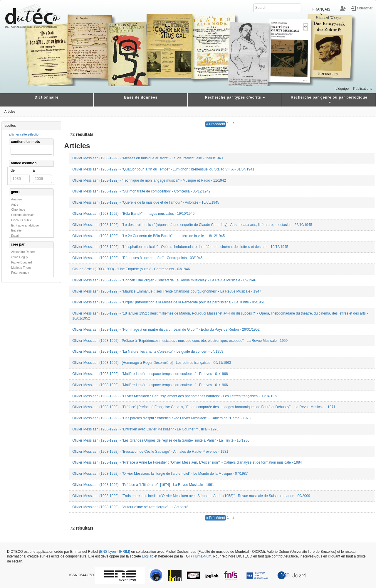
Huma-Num (202, 556)
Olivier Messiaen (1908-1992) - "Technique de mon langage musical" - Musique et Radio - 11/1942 (149, 180)
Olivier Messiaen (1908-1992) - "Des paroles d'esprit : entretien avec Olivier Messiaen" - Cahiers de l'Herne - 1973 (161, 418)
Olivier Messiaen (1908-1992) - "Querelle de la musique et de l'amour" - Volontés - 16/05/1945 (146, 202)
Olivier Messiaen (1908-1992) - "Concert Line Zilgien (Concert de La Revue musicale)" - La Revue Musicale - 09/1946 (164, 280)
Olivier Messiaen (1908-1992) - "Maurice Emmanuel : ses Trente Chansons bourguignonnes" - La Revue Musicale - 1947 (167, 291)
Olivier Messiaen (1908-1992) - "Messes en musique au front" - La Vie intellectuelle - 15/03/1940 (147, 158)
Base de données (141, 97)
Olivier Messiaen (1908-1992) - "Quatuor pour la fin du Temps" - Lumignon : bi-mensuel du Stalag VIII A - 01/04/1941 (163, 169)
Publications (363, 89)
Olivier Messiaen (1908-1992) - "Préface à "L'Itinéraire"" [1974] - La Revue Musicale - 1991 (143, 485)
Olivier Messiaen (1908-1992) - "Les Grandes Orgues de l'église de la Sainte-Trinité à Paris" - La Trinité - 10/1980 (161, 440)
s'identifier (365, 8)
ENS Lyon (108, 552)
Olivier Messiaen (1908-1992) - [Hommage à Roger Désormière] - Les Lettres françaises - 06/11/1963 (152, 363)
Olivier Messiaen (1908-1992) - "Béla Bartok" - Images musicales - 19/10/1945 (133, 214)
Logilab (148, 556)
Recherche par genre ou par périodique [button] (329, 99)
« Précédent (215, 124)
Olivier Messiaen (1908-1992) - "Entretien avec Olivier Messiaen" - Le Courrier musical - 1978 (145, 429)
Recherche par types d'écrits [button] (235, 97)
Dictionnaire (47, 97)
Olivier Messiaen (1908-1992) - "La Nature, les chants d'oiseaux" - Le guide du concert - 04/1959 (148, 352)
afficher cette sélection (25, 134)
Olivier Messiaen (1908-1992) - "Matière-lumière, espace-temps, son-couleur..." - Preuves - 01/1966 (150, 374)
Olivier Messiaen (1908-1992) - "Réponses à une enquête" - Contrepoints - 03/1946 (137, 258)
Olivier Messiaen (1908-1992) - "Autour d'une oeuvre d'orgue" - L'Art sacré (130, 507)
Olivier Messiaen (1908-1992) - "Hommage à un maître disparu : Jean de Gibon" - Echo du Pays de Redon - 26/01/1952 (166, 330)
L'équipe (342, 89)
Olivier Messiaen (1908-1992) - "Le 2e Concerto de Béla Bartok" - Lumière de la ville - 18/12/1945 (148, 236)
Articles (10, 111)
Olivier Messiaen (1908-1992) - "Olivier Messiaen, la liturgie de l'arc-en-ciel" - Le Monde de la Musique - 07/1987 (160, 474)
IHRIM (124, 552)
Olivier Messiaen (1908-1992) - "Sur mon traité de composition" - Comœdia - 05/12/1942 (141, 191)
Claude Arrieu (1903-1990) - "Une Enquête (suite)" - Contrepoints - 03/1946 (131, 269)
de (13, 170)
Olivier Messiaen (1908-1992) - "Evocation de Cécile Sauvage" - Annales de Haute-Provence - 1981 (150, 452)
